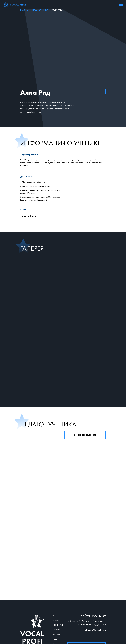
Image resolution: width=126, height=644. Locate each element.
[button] (87, 608)
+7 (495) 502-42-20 (93, 577)
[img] (84, 597)
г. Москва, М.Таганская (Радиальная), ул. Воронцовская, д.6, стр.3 (87, 584)
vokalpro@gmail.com (95, 591)
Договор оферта (64, 616)
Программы (58, 586)
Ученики (56, 596)
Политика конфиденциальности (64, 620)
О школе (57, 581)
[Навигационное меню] (121, 4)
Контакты (57, 610)
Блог (55, 606)
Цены (55, 601)
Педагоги (57, 591)
